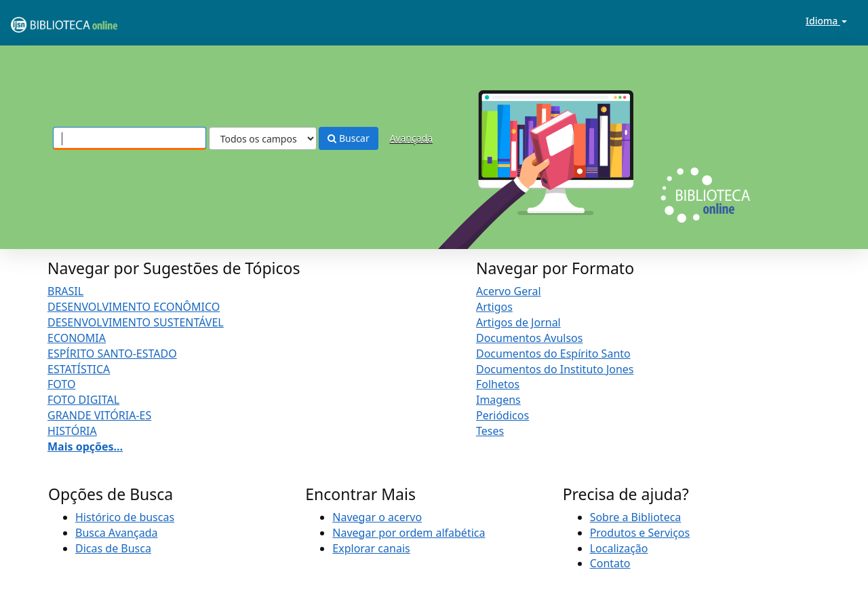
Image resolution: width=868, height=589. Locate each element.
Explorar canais (371, 548)
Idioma (826, 21)
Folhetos (498, 384)
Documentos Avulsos (529, 338)
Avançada (411, 138)
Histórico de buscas (125, 517)
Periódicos (502, 415)
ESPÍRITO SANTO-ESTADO (112, 354)
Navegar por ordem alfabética (409, 533)
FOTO (61, 384)
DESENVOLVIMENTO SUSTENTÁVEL (136, 322)
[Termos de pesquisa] (130, 138)
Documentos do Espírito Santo (553, 354)
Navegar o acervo (377, 517)
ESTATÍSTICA (79, 369)
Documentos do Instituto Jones (555, 369)
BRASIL (65, 291)
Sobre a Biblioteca (636, 517)
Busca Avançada (116, 533)
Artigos (494, 307)
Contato (610, 563)
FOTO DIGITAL (83, 400)
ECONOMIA (77, 338)
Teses (490, 431)
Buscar (348, 138)
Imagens (498, 400)
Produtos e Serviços (640, 533)
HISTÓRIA (72, 431)
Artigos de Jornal (518, 322)
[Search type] (263, 138)
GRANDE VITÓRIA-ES (99, 415)
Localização (619, 548)
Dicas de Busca (113, 548)
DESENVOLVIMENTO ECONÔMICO (134, 307)
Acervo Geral (509, 291)
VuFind (43, 21)
